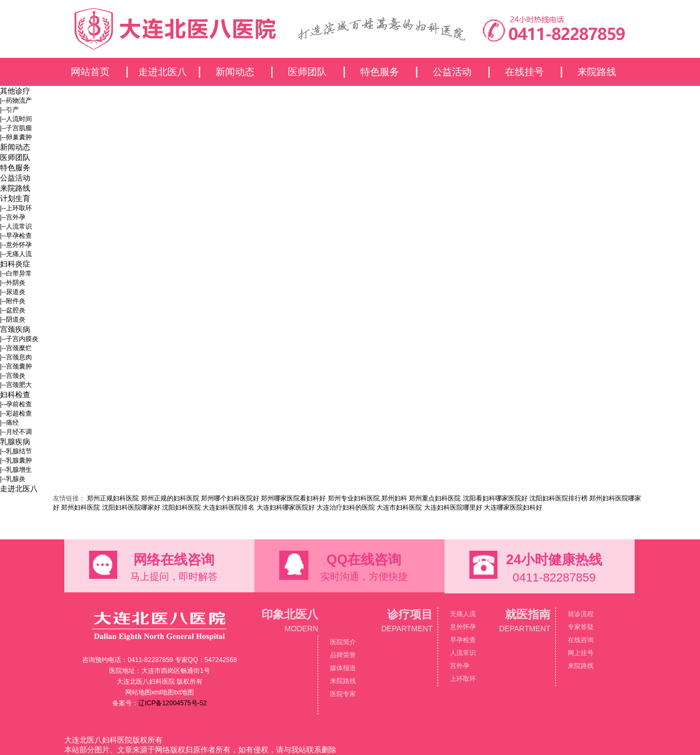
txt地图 (184, 692)
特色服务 (380, 72)
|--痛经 (9, 423)
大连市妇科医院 (399, 507)
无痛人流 (463, 614)
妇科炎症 (15, 264)
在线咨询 (581, 640)
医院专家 (343, 694)
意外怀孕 (463, 627)
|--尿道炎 (13, 292)
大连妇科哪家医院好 (286, 507)
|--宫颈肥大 (16, 385)
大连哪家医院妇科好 (513, 507)
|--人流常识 (16, 226)
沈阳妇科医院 (181, 507)
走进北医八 (163, 72)
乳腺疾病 (15, 442)
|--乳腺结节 (16, 451)
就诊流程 (581, 614)
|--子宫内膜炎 (19, 339)
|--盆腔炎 (13, 310)
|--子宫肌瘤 (16, 128)
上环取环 (463, 679)
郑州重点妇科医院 (435, 498)
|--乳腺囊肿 (16, 460)
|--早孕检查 (16, 236)
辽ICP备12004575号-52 (173, 703)
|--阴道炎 (13, 319)
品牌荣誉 (343, 655)
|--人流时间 (16, 119)
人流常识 (463, 653)
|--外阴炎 (13, 283)
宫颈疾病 (15, 329)
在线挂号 (524, 72)
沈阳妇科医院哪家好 (131, 507)
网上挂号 (581, 653)
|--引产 (9, 110)
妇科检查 (15, 395)
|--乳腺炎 (13, 479)
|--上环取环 (16, 208)
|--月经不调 (16, 432)
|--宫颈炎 (13, 376)
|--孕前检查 (16, 404)
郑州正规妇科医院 (113, 498)
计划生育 (15, 198)
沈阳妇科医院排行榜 (558, 498)
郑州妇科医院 (80, 507)
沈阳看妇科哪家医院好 (495, 498)
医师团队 (307, 72)
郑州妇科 (394, 498)
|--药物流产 (16, 101)
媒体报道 (343, 668)
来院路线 (597, 72)
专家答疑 (581, 627)
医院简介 (343, 642)
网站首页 (90, 72)
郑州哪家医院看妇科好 (293, 498)
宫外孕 (460, 666)
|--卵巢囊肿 (16, 137)
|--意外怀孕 (16, 245)
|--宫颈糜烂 (16, 348)
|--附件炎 (13, 301)
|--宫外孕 (13, 217)
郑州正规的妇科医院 (170, 498)
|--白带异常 (16, 273)
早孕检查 (463, 640)
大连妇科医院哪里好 (453, 507)
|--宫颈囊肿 (16, 366)
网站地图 (138, 692)
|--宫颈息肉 (16, 357)
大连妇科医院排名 (228, 507)
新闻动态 (235, 72)
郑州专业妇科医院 (354, 498)
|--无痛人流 (16, 254)
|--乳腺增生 (16, 470)
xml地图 (163, 692)
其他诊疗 (15, 91)
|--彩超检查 (16, 413)
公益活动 (452, 72)
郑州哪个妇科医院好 (230, 498)
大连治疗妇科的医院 (346, 507)
